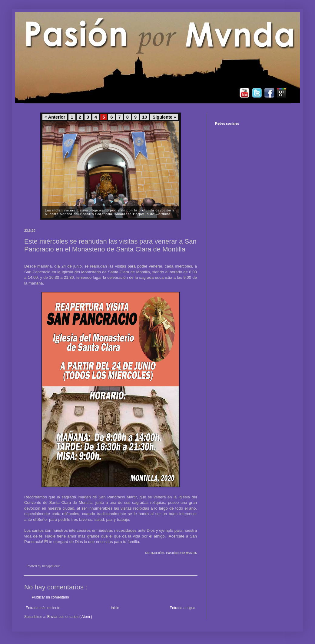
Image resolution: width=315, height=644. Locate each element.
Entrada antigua (182, 608)
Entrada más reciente (43, 608)
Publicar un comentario (50, 597)
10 (144, 117)
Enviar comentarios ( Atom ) (70, 617)
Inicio (115, 608)
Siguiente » (164, 117)
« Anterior (55, 117)
